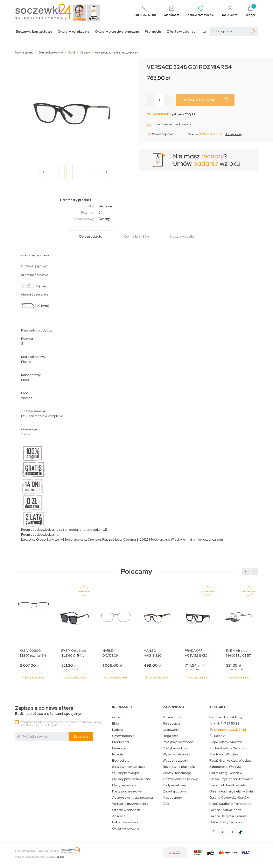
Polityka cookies (175, 748)
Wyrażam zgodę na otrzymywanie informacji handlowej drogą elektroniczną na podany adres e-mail (62, 723)
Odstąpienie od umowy (180, 779)
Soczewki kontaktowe (34, 32)
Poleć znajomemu (161, 134)
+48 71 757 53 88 (227, 723)
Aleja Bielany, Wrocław (226, 742)
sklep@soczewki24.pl (230, 730)
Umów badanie (123, 736)
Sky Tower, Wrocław (224, 754)
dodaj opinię (233, 134)
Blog (116, 724)
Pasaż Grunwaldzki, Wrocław (230, 761)
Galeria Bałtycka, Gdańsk (228, 816)
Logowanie (171, 730)
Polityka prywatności (178, 742)
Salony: (219, 736)
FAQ (166, 804)
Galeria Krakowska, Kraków (229, 798)
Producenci (121, 742)
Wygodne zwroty (175, 761)
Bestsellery (121, 761)
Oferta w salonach (182, 32)
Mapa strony (172, 798)
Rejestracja (171, 724)
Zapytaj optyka (174, 791)
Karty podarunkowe (127, 791)
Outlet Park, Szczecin (226, 822)
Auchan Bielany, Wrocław (227, 748)
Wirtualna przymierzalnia (130, 804)
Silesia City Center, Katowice (231, 779)
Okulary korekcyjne (74, 32)
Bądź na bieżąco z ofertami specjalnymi (50, 711)
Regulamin (171, 736)
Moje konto (171, 717)
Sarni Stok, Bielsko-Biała (227, 785)
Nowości (118, 754)
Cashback (161, 114)
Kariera (117, 730)
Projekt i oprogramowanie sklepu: (40, 857)
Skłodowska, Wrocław (225, 767)
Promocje (153, 32)
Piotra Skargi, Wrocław (226, 773)
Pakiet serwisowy (125, 822)
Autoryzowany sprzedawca (132, 798)
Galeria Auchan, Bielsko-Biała (231, 791)
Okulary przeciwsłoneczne (117, 32)
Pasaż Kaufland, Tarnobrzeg (230, 804)
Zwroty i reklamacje (177, 773)
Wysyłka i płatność (177, 754)
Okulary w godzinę (126, 828)
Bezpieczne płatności (179, 767)
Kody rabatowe (174, 785)
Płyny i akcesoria (124, 785)
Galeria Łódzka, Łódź (225, 810)
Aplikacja (119, 816)
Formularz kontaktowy (226, 717)
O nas (117, 717)
